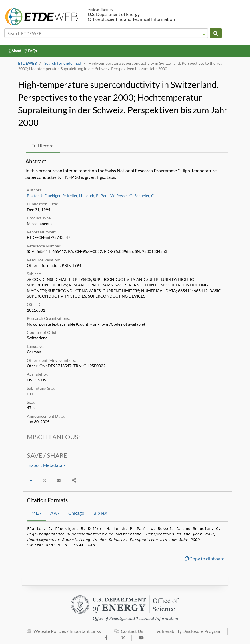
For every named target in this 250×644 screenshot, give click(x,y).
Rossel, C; (125, 196)
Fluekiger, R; (55, 196)
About (15, 51)
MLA (36, 513)
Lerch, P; (92, 196)
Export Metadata (47, 465)
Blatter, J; (35, 196)
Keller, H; (75, 196)
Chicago (76, 513)
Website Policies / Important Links (64, 634)
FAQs (31, 51)
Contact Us (129, 634)
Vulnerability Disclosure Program (189, 634)
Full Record (43, 145)
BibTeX (100, 513)
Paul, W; (108, 196)
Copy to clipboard (205, 559)
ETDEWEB (27, 63)
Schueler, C (144, 196)
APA (55, 513)
